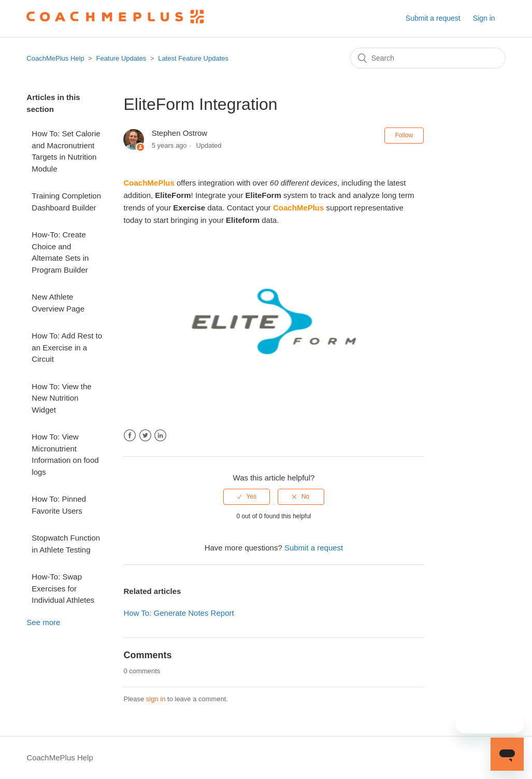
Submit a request (433, 18)
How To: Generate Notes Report (178, 613)
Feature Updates (121, 58)
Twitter (145, 436)
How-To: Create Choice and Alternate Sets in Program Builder (60, 252)
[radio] (247, 497)
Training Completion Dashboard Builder (66, 202)
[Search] (428, 58)
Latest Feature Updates (193, 58)
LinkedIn (160, 436)
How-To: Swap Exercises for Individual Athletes (63, 588)
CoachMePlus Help (55, 58)
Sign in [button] (484, 18)
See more (43, 622)
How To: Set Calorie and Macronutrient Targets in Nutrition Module (66, 151)
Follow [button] (404, 135)
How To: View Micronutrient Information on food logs (65, 454)
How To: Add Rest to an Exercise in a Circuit (67, 347)
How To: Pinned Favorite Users (59, 505)
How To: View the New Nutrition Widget (61, 398)
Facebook (130, 436)
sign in (156, 699)
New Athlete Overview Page (58, 303)
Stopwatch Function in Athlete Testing (66, 544)
